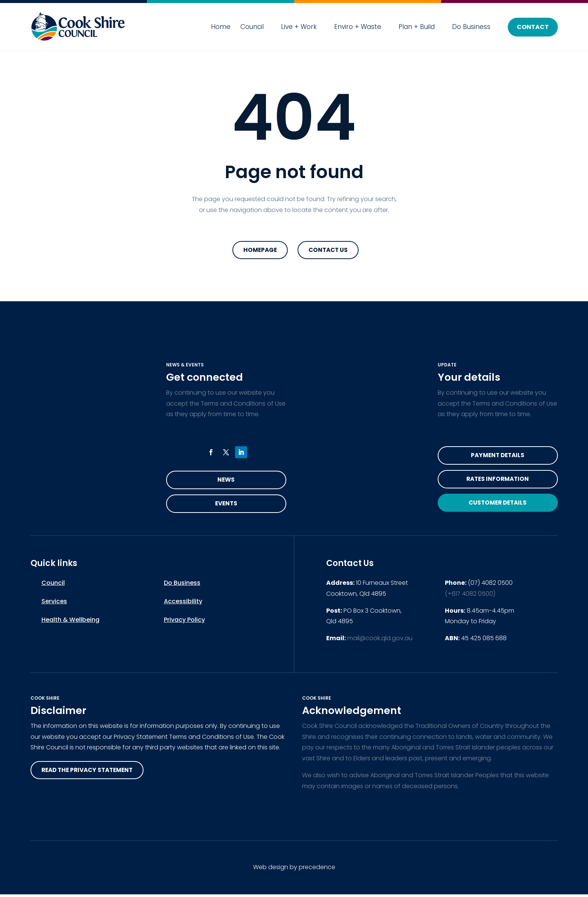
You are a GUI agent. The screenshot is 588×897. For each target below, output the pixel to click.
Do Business (471, 27)
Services (54, 603)
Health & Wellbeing (70, 622)
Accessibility (183, 603)
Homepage (260, 250)
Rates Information (498, 481)
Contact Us (328, 250)
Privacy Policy (184, 622)
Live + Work (299, 27)
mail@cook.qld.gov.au (380, 640)
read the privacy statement (90, 773)
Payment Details (498, 456)
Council (252, 27)
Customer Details (498, 506)
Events (226, 505)
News (226, 481)
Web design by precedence (294, 870)
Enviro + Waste (358, 27)
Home (221, 27)
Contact (533, 27)
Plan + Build (417, 27)
